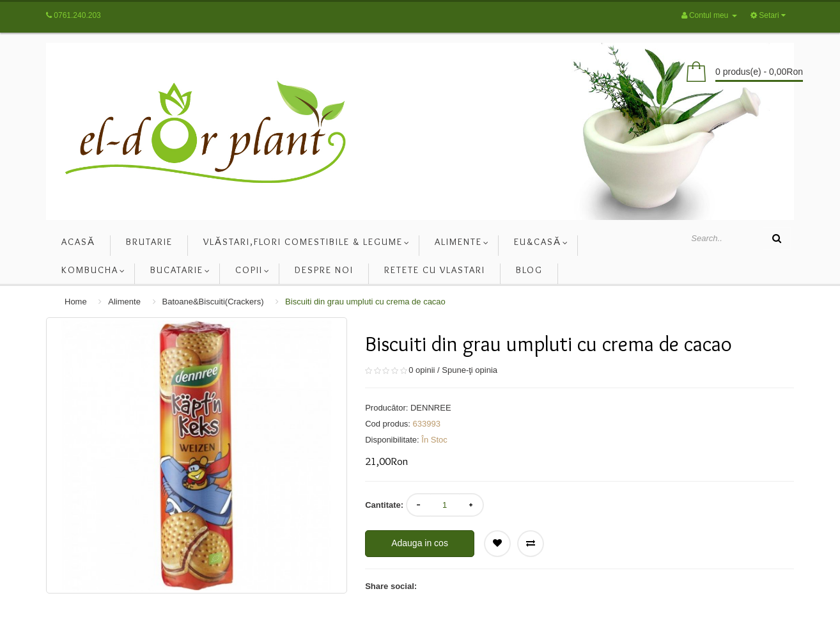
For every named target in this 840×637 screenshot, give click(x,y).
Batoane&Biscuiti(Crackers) (213, 302)
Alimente (124, 302)
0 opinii (422, 370)
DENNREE (431, 408)
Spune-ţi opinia (470, 370)
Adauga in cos (420, 543)
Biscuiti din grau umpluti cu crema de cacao (365, 302)
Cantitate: (384, 505)
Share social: (391, 586)
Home (76, 302)
